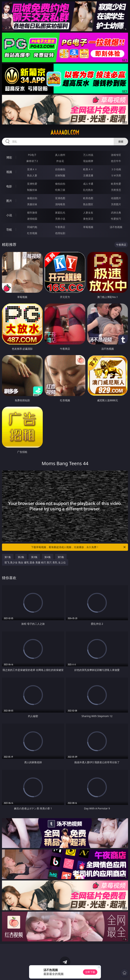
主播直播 (88, 175)
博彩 (9, 157)
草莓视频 (88, 227)
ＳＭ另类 (116, 175)
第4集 (48, 557)
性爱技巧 (116, 219)
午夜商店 (60, 227)
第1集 (8, 557)
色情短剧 (60, 233)
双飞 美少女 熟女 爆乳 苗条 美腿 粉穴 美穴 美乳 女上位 (35, 562)
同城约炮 (32, 227)
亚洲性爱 (32, 184)
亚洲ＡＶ (32, 169)
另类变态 (116, 190)
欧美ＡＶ (88, 169)
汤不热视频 (116, 227)
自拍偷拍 (60, 169)
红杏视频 (32, 233)
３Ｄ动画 (116, 169)
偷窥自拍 (32, 198)
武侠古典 (116, 213)
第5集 (61, 557)
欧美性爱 (116, 184)
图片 (9, 201)
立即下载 (90, 972)
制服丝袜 (32, 190)
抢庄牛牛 (116, 161)
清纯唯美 (60, 204)
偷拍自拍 (60, 184)
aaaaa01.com (65, 132)
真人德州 (60, 155)
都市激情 (32, 213)
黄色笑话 (88, 219)
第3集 (34, 557)
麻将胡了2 (32, 161)
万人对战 (88, 155)
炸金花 (60, 161)
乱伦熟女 (88, 190)
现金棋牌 (88, 161)
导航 (9, 230)
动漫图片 (116, 198)
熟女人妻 (32, 175)
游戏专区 (116, 155)
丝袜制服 (60, 175)
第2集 (21, 557)
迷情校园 (32, 219)
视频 (9, 172)
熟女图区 (88, 204)
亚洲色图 (60, 198)
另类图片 (116, 204)
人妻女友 (88, 213)
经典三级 (60, 190)
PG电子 (32, 155)
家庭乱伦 (60, 213)
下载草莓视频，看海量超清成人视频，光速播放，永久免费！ (79, 547)
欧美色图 (88, 198)
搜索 (121, 141)
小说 (9, 215)
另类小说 (60, 219)
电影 (9, 186)
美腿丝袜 (32, 204)
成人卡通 (88, 184)
